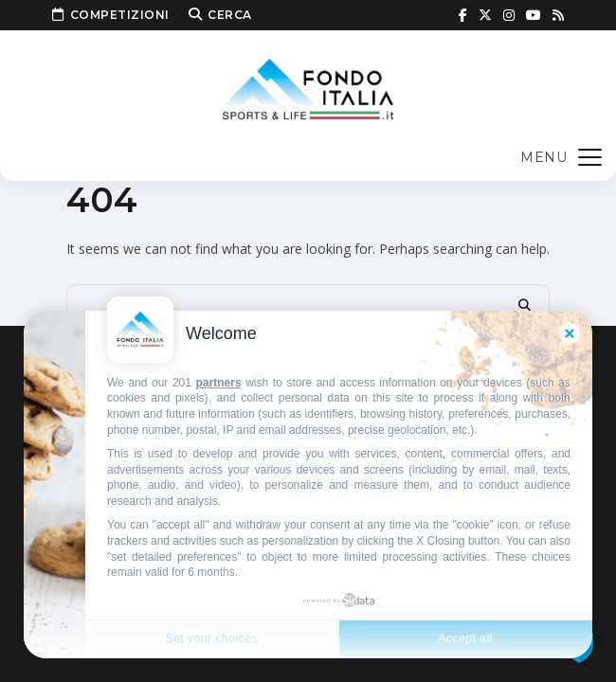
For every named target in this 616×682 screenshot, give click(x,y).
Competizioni (111, 15)
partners (219, 383)
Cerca (220, 15)
